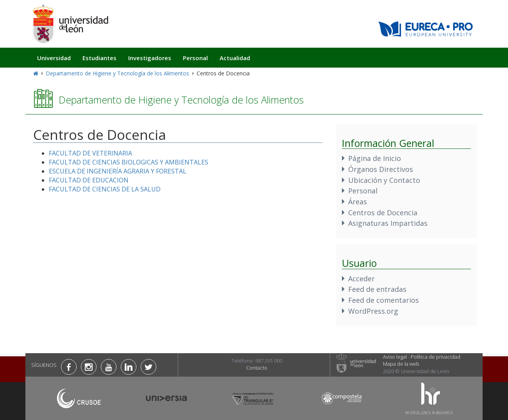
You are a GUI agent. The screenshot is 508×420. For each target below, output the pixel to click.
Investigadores (150, 58)
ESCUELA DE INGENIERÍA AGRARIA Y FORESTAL (118, 171)
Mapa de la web (401, 364)
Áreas (358, 202)
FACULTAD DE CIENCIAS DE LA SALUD (105, 189)
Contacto (257, 368)
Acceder (361, 279)
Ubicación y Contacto (384, 180)
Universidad (54, 58)
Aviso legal (395, 357)
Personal (195, 58)
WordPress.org (373, 311)
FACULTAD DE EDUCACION (89, 180)
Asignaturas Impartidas (388, 223)
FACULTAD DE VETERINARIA (90, 153)
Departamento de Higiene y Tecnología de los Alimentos (117, 73)
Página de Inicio (375, 158)
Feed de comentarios (384, 300)
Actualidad (235, 58)
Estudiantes (99, 58)
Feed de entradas (377, 289)
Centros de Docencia (383, 213)
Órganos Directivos (381, 169)
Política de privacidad (436, 357)
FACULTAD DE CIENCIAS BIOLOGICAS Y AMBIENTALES (129, 162)
